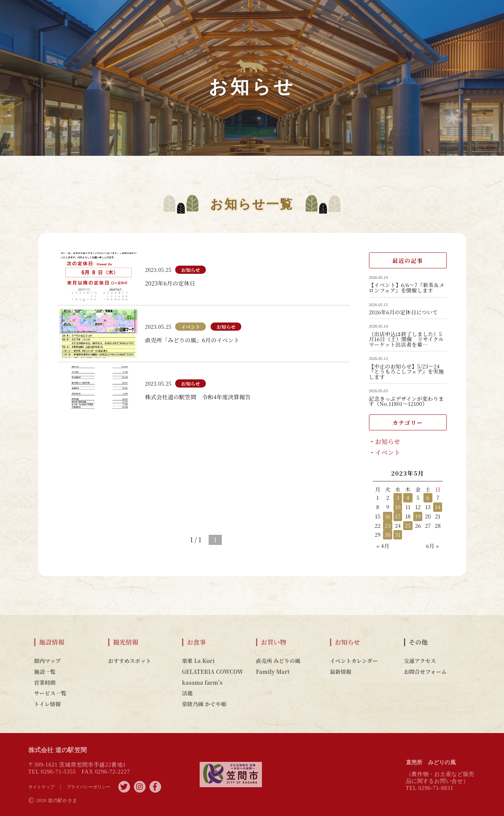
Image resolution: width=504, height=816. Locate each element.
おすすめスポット (130, 661)
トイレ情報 (48, 704)
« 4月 (383, 546)
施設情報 (52, 642)
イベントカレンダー (354, 661)
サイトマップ (42, 787)
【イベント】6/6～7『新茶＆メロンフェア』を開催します (407, 288)
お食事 (197, 642)
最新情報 (341, 671)
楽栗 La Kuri (198, 661)
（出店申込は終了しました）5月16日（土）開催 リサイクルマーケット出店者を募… (407, 339)
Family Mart (273, 671)
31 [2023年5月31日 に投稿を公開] (398, 534)
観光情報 (126, 642)
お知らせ (388, 441)
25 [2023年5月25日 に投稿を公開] (408, 525)
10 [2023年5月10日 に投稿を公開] (398, 507)
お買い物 (274, 642)
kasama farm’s (202, 682)
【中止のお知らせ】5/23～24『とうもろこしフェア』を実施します (407, 372)
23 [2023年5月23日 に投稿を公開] (388, 525)
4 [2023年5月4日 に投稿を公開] (408, 497)
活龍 (188, 693)
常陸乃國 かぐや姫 (204, 704)
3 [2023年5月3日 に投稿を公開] (398, 497)
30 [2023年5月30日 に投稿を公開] (388, 534)
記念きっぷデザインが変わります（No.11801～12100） (407, 401)
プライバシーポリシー (89, 787)
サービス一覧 (50, 693)
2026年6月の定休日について (403, 312)
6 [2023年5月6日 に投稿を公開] (428, 497)
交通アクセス (420, 661)
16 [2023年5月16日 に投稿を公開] (388, 516)
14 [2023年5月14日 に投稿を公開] (438, 507)
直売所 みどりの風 (278, 661)
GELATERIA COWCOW (213, 671)
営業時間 (45, 682)
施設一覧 (45, 671)
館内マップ (48, 661)
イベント (388, 452)
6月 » (432, 546)
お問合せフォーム (425, 671)
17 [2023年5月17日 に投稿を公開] (398, 516)
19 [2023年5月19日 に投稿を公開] (418, 516)
